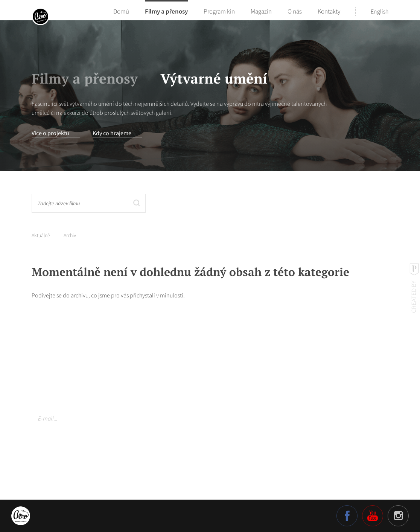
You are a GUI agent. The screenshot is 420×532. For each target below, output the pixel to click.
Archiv (70, 235)
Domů (121, 11)
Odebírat (190, 418)
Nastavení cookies (54, 461)
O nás (295, 11)
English (380, 11)
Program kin (219, 11)
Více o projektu (50, 133)
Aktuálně (41, 235)
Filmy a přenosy (166, 11)
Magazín (261, 11)
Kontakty (329, 11)
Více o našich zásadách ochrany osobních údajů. (86, 443)
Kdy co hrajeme (112, 133)
